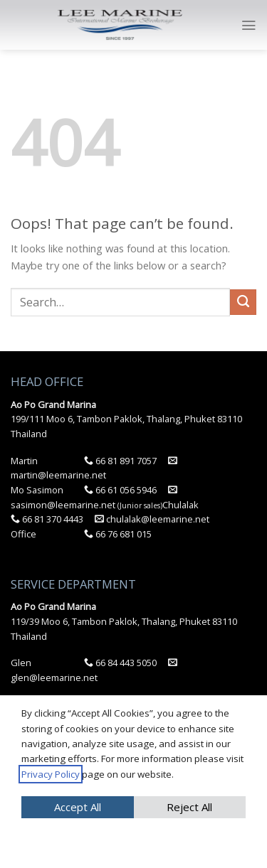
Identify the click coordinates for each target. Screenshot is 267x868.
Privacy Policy (51, 774)
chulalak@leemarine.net (152, 519)
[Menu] (248, 25)
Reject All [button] (189, 807)
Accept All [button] (78, 807)
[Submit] (243, 302)
